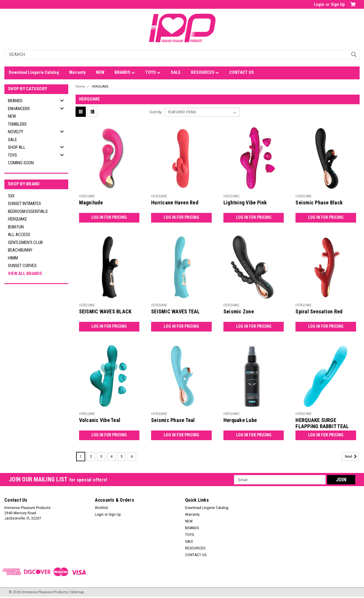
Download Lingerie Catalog (34, 72)
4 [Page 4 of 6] (111, 457)
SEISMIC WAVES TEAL (176, 311)
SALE (176, 72)
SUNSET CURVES (22, 266)
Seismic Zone (239, 311)
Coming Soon (21, 163)
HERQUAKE (17, 219)
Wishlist (101, 508)
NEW (100, 72)
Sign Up (338, 4)
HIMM (13, 258)
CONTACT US (242, 72)
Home (80, 87)
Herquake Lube (240, 420)
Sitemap (77, 592)
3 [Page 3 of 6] (101, 457)
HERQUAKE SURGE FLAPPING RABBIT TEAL (322, 423)
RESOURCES (205, 73)
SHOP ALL (17, 147)
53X (11, 196)
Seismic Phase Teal (173, 420)
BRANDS (125, 73)
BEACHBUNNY (20, 250)
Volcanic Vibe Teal (100, 420)
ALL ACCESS (19, 235)
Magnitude (91, 203)
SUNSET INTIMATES (24, 204)
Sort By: (156, 112)
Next (352, 457)
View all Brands (25, 274)
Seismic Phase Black (319, 203)
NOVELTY (16, 132)
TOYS (153, 73)
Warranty (77, 72)
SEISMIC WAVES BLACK (105, 311)
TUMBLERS (17, 124)
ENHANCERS (19, 109)
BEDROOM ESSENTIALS (28, 211)
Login (319, 4)
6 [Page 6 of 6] (132, 457)
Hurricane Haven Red (175, 203)
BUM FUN (16, 227)
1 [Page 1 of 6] (81, 457)
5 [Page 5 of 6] (122, 457)
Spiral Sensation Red (319, 311)
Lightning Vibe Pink (245, 203)
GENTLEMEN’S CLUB (25, 242)
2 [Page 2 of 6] (91, 457)
